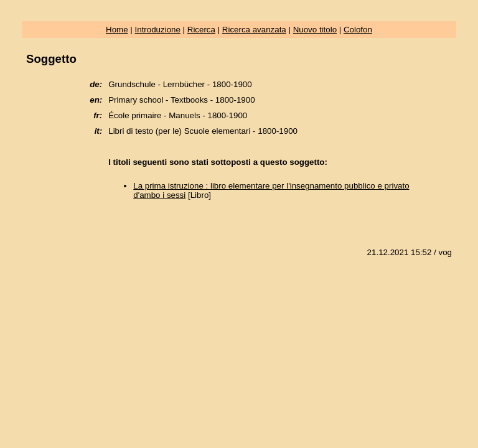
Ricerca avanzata (254, 30)
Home (117, 30)
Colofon (358, 30)
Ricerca (201, 30)
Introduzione (158, 30)
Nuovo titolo (315, 30)
